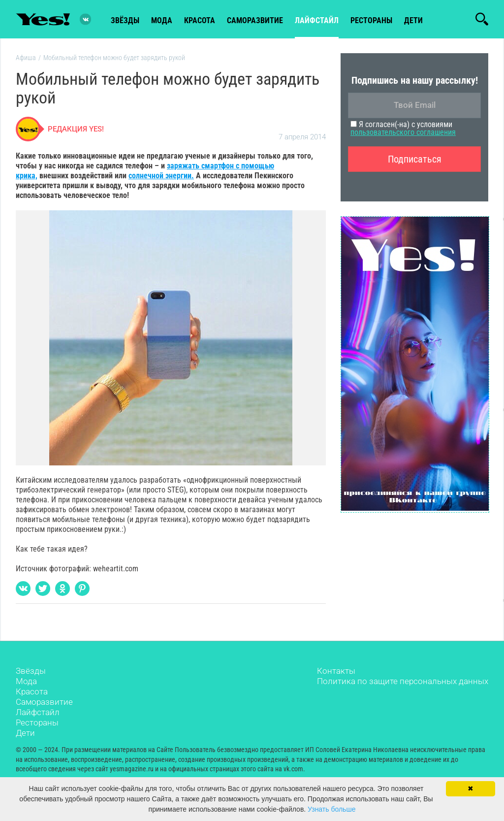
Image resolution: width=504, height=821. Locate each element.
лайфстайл (317, 20)
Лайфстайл (38, 712)
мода (162, 20)
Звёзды (31, 671)
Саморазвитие (255, 20)
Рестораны (37, 722)
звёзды (125, 20)
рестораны (371, 20)
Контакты (336, 671)
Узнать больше (331, 809)
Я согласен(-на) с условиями (403, 128)
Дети (413, 20)
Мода (26, 681)
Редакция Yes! (76, 129)
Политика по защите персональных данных (403, 681)
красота (200, 20)
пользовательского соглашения (403, 132)
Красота (32, 691)
